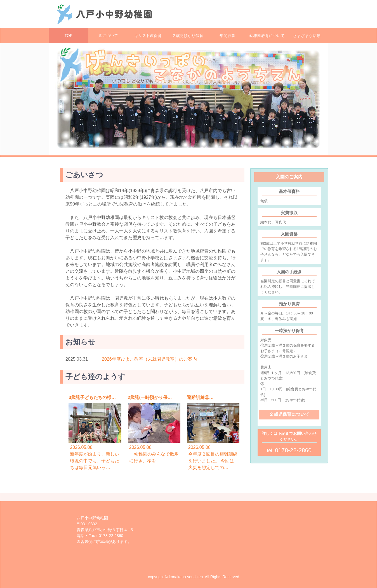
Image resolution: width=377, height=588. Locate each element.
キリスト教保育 (148, 36)
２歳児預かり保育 (188, 36)
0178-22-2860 (293, 450)
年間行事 (227, 36)
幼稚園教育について (267, 36)
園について (108, 36)
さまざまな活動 (307, 36)
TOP (69, 36)
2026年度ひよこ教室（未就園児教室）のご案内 (149, 359)
